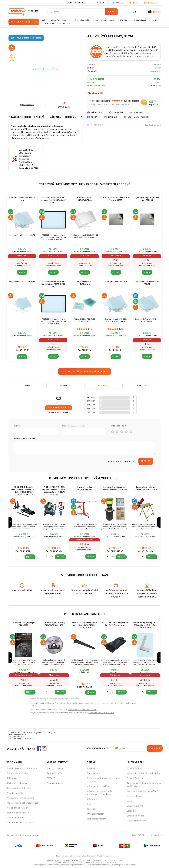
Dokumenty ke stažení (18, 773)
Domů (42, 20)
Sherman (156, 64)
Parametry (66, 385)
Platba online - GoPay (17, 808)
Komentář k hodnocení (26, 439)
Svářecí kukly (109, 20)
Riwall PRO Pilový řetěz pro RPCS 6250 (24, 624)
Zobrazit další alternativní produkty (85, 372)
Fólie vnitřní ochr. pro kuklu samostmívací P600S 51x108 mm (53, 284)
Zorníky (154, 20)
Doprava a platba (55, 783)
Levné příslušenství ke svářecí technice (67, 703)
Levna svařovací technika (40, 703)
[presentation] (35, 461)
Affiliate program (95, 814)
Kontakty (118, 3)
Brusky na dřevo (135, 806)
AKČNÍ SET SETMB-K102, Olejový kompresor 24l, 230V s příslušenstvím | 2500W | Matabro (54, 491)
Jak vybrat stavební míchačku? (142, 791)
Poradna (91, 768)
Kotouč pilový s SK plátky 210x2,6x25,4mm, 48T (54, 624)
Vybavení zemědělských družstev (143, 773)
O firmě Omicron (135, 778)
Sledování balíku (55, 773)
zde (111, 856)
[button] (30, 557)
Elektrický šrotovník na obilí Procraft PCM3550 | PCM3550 (115, 488)
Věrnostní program (77, 3)
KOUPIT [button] (31, 557)
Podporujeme (93, 773)
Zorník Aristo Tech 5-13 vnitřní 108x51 (147, 283)
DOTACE (51, 778)
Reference (92, 799)
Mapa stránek (138, 835)
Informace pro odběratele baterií (23, 803)
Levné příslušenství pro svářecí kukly (116, 703)
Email (74, 426)
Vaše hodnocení (119, 426)
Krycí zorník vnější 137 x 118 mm (22, 282)
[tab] (104, 385)
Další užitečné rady (136, 821)
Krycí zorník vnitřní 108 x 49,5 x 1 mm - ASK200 (116, 199)
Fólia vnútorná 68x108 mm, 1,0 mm (82, 710)
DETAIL (22, 272)
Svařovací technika (57, 20)
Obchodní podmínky (17, 783)
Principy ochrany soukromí (20, 798)
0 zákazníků (63, 412)
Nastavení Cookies (16, 818)
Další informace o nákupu (20, 823)
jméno (18, 426)
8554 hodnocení (131, 101)
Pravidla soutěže (15, 793)
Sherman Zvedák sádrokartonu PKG (85, 488)
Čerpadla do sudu (136, 816)
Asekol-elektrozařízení (18, 813)
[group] (24, 522)
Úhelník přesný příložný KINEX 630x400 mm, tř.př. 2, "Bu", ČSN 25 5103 (145, 625)
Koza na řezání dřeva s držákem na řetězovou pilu (145, 488)
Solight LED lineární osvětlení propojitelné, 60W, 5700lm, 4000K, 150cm (85, 625)
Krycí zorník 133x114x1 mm (116, 282)
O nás (89, 804)
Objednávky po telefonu (19, 788)
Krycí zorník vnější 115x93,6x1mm (85, 283)
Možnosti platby (55, 768)
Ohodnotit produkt (59, 408)
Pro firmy (100, 3)
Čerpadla (131, 811)
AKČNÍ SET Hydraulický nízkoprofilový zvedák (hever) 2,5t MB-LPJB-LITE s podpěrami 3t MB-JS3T (24, 491)
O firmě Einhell (134, 768)
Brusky (130, 801)
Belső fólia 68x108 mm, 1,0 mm (101, 713)
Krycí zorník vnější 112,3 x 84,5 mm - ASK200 (147, 199)
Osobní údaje (157, 835)
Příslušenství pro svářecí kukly (133, 20)
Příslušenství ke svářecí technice (85, 20)
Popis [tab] (28, 385)
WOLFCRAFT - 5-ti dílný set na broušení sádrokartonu (115, 624)
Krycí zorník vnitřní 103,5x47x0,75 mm (84, 199)
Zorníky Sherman (153, 125)
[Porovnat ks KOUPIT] (16, 557)
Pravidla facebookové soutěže (22, 768)
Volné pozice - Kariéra (98, 786)
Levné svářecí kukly (92, 703)
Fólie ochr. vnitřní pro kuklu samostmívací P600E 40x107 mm (53, 200)
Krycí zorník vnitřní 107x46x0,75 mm (22, 199)
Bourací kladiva (134, 796)
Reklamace (12, 778)
